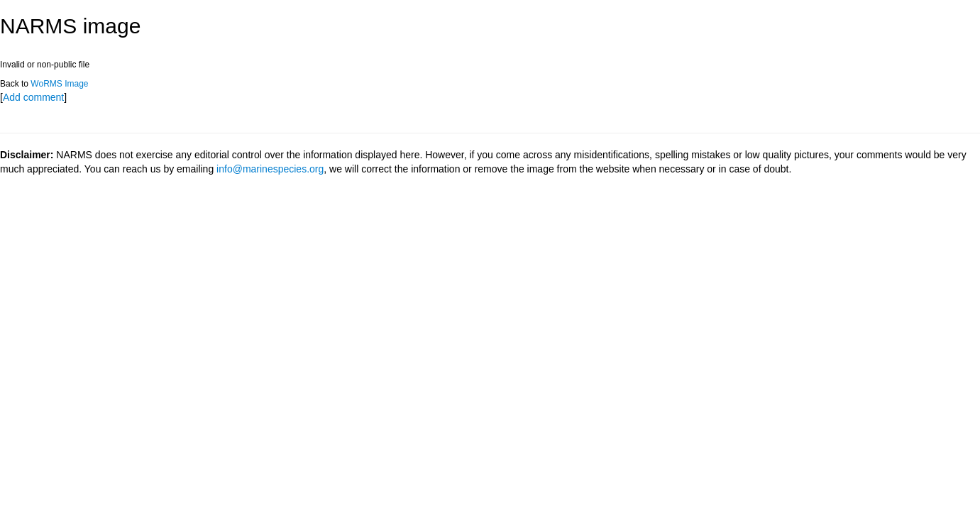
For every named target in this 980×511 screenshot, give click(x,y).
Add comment (33, 97)
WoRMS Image (59, 84)
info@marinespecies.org (270, 169)
